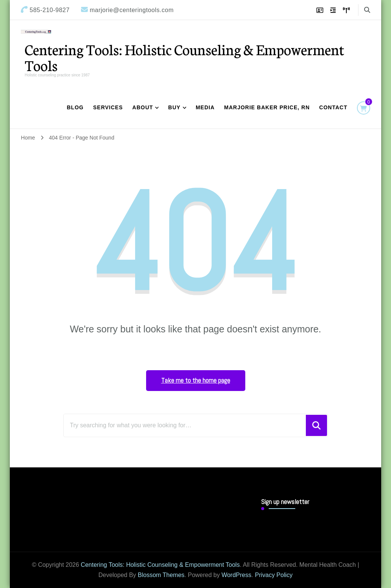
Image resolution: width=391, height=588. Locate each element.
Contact (333, 107)
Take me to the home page (196, 380)
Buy (174, 107)
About (143, 107)
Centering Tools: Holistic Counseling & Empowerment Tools (184, 57)
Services (108, 107)
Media (205, 107)
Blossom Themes (161, 575)
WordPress (236, 575)
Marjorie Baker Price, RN (267, 107)
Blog (75, 107)
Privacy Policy (274, 575)
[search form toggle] (367, 10)
